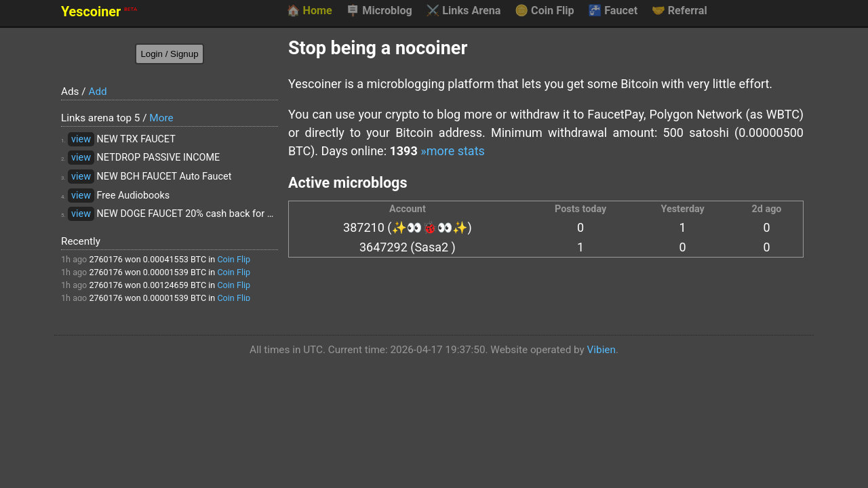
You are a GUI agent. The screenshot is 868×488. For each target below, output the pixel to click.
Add (97, 91)
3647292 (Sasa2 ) (408, 247)
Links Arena (463, 11)
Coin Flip (545, 11)
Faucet (613, 11)
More (161, 118)
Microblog (379, 11)
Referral (679, 11)
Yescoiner (99, 12)
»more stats (453, 151)
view (81, 139)
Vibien (601, 350)
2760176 (106, 259)
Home (309, 11)
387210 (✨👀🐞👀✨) (408, 227)
